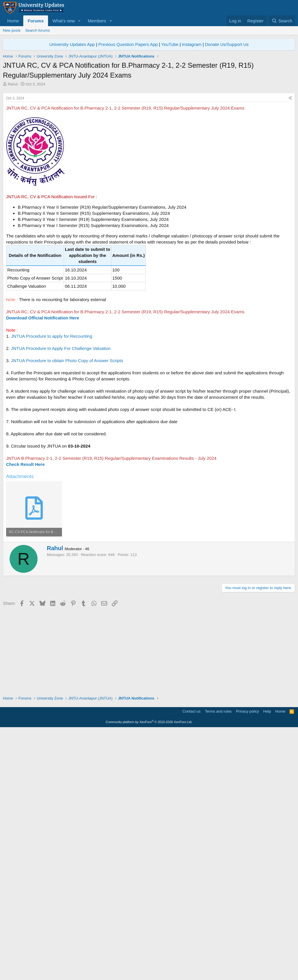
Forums (36, 21)
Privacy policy (248, 961)
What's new (64, 21)
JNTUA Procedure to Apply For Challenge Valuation (61, 430)
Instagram (192, 44)
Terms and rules (218, 961)
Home (13, 21)
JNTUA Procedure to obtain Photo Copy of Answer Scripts (67, 442)
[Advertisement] (149, 130)
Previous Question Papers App (128, 44)
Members (97, 21)
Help (267, 961)
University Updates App (72, 44)
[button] (79, 21)
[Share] (290, 180)
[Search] (282, 21)
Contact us (191, 961)
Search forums (38, 30)
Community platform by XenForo (149, 972)
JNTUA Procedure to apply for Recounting (52, 417)
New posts (12, 30)
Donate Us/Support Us (227, 44)
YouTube (170, 44)
